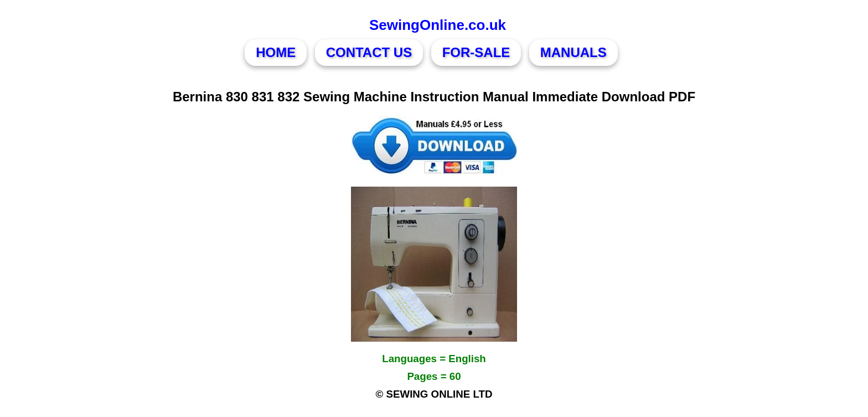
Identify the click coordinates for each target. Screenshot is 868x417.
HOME (276, 52)
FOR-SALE (476, 52)
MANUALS (573, 52)
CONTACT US (369, 52)
